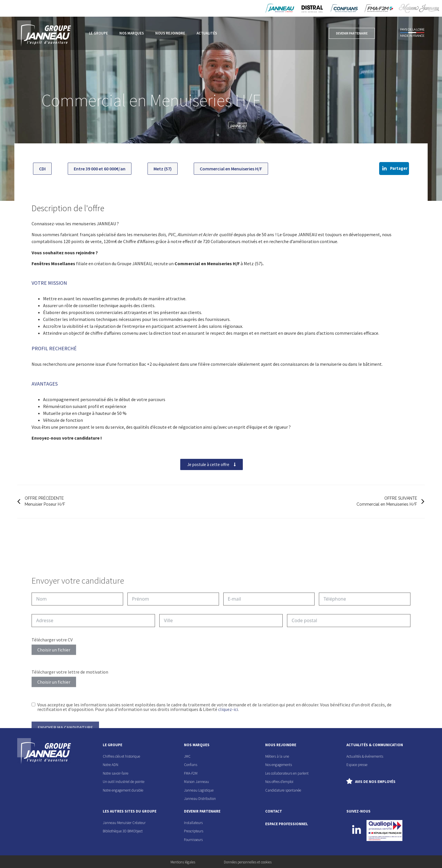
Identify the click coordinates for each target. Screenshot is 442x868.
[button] (394, 169)
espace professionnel (287, 824)
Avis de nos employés (375, 782)
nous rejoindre (281, 745)
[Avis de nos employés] (349, 781)
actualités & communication (375, 745)
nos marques (197, 745)
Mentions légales (183, 862)
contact (274, 811)
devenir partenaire (202, 811)
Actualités (207, 33)
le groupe (113, 745)
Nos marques (132, 33)
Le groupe (98, 33)
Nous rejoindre (170, 33)
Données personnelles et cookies (248, 862)
